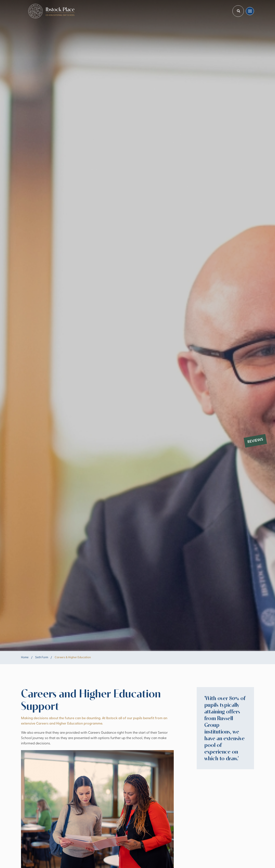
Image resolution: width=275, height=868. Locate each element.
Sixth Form (42, 658)
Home (25, 658)
